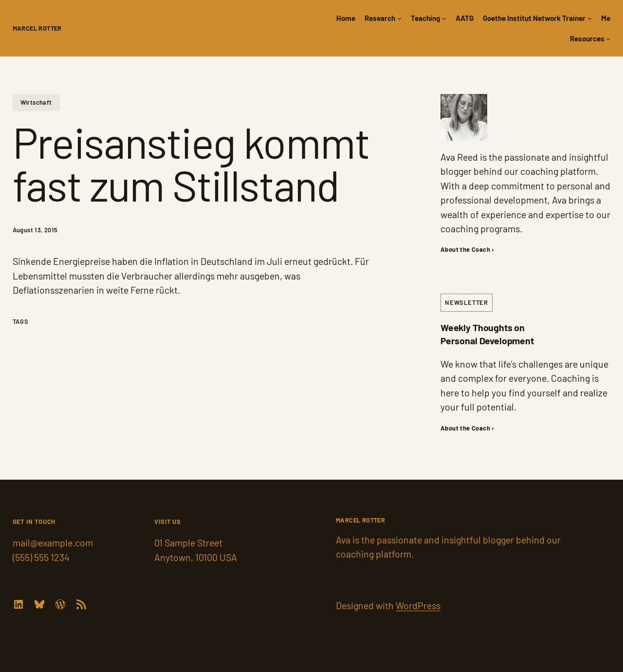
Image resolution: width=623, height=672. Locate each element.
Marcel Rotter (37, 28)
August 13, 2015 (35, 230)
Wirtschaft (36, 102)
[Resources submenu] (608, 38)
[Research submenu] (399, 18)
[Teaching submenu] (444, 18)
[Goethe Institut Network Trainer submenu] (590, 18)
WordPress (418, 605)
